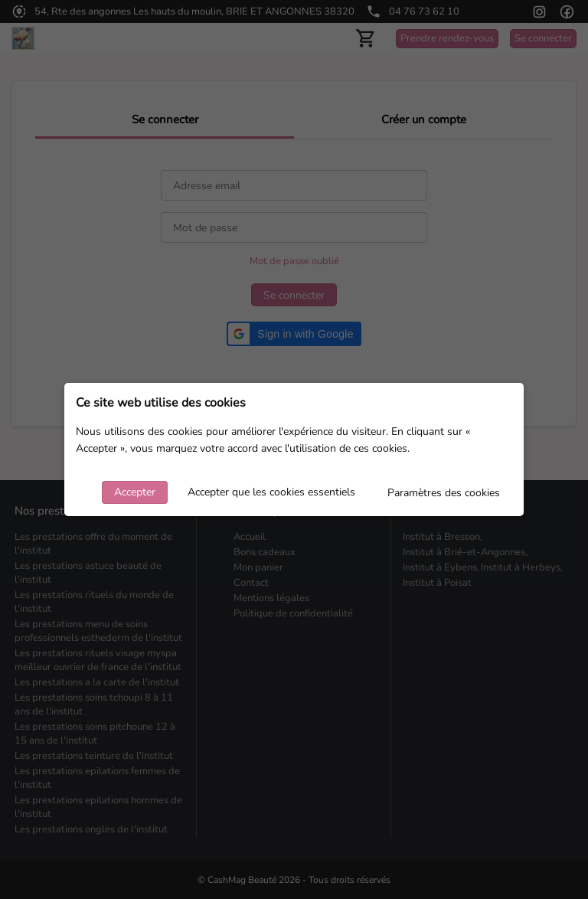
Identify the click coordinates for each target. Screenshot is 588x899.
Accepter (135, 492)
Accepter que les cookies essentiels (271, 492)
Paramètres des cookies (444, 493)
